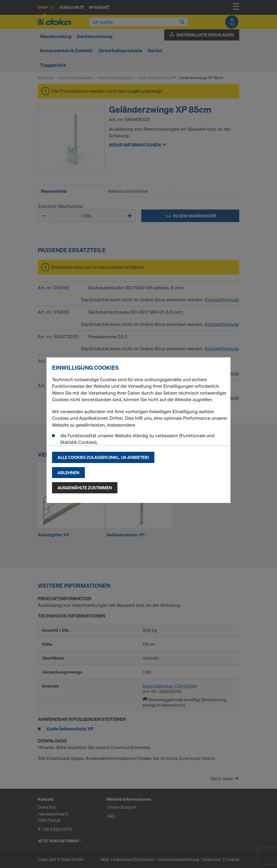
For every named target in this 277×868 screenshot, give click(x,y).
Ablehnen (68, 473)
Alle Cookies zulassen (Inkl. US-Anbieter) (103, 457)
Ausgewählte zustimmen (85, 488)
